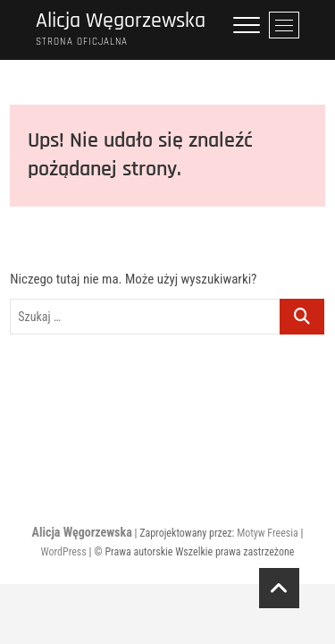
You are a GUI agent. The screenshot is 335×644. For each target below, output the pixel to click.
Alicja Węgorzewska (121, 21)
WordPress (64, 552)
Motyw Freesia (268, 533)
